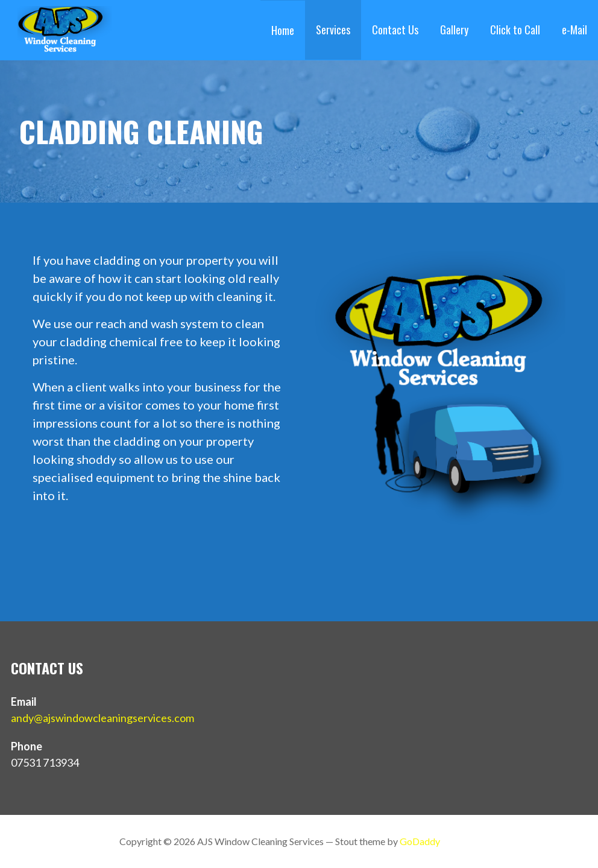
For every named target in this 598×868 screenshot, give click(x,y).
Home (283, 30)
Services (333, 30)
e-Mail (574, 30)
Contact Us (395, 30)
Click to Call (515, 30)
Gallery (454, 30)
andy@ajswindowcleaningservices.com (102, 718)
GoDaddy (420, 841)
